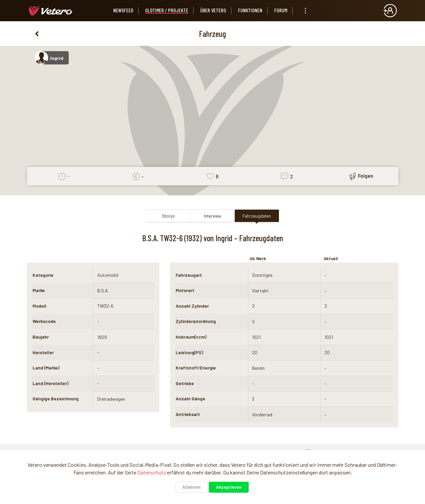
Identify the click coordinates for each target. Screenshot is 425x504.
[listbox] (305, 11)
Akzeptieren (229, 487)
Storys (168, 216)
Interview (212, 216)
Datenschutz (152, 472)
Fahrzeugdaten (257, 216)
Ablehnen (191, 487)
